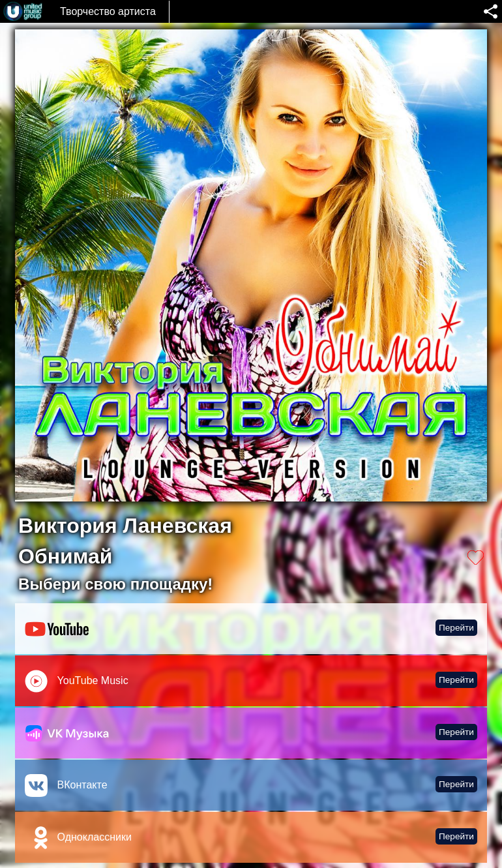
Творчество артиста (108, 11)
